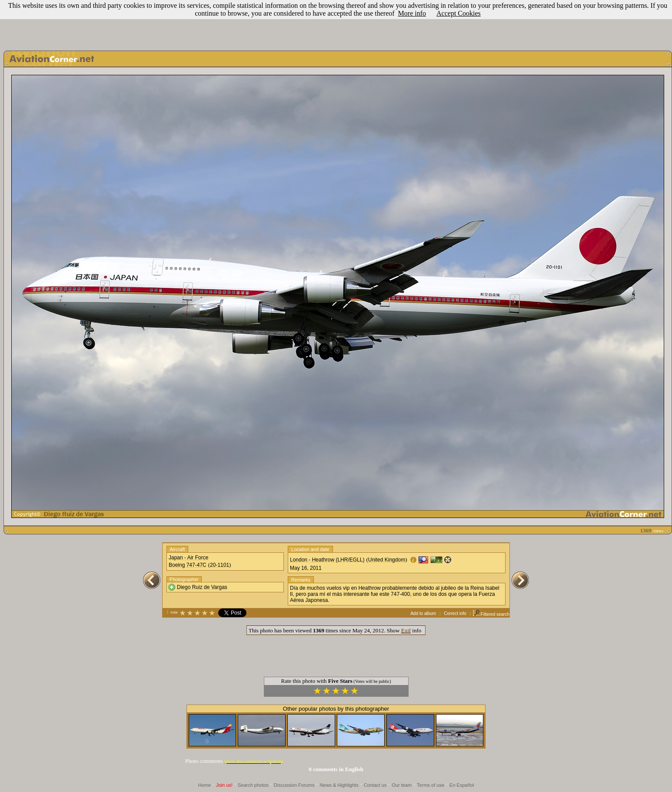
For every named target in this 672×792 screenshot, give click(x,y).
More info (412, 13)
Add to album (423, 613)
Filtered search (491, 614)
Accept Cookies (459, 13)
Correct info (455, 613)
